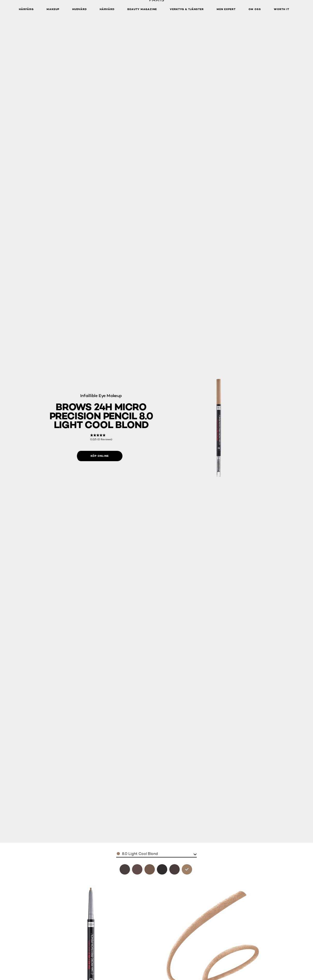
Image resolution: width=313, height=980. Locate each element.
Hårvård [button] (107, 9)
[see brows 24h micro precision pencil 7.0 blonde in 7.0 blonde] (150, 869)
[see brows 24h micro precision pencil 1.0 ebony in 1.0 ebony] (162, 869)
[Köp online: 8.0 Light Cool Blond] (100, 456)
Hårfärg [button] (26, 9)
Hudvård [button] (79, 9)
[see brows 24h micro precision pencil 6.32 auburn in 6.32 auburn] (137, 869)
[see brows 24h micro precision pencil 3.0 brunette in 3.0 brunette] (125, 869)
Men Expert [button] (226, 9)
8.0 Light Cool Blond (140, 854)
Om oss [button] (255, 9)
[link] (101, 437)
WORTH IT (282, 9)
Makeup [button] (53, 9)
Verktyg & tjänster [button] (187, 9)
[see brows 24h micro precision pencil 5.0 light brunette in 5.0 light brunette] (174, 869)
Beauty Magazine (142, 9)
